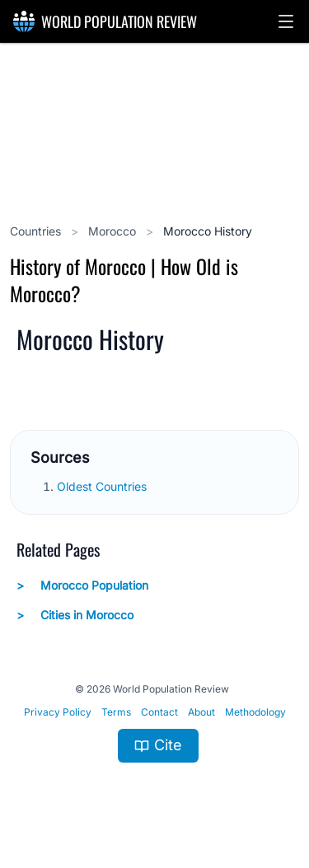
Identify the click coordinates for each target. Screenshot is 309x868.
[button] (286, 21)
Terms (116, 712)
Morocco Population (82, 586)
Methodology (255, 712)
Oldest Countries (103, 486)
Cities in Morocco (75, 615)
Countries (37, 231)
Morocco (114, 231)
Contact (159, 712)
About (201, 712)
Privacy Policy (58, 712)
